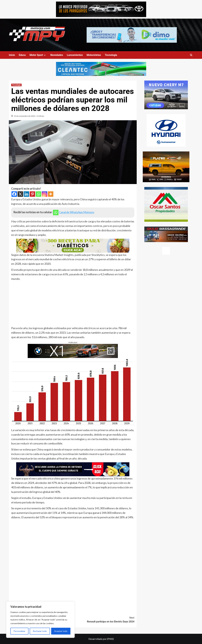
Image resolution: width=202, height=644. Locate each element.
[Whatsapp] (38, 194)
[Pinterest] (32, 194)
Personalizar (19, 631)
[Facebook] (14, 194)
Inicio (12, 55)
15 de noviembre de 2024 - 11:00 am (29, 116)
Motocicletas (94, 55)
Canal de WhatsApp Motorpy (77, 212)
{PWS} (110, 639)
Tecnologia (111, 55)
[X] (20, 194)
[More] (51, 194)
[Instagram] (45, 194)
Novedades (57, 55)
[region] (40, 620)
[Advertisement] (73, 304)
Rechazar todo (40, 631)
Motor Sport (38, 55)
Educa (22, 55)
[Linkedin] (26, 194)
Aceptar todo (61, 631)
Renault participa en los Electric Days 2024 (104, 619)
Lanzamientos (75, 55)
